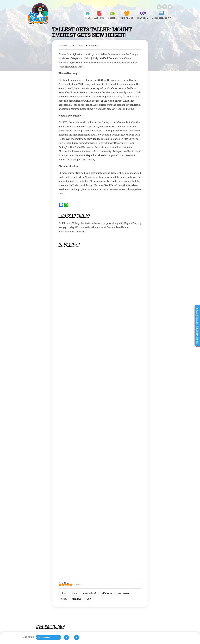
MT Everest (123, 593)
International (90, 593)
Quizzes (112, 18)
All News (99, 18)
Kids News (107, 593)
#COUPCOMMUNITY (161, 18)
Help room (143, 18)
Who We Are (127, 18)
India (75, 593)
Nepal (64, 599)
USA (89, 599)
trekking (77, 599)
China (64, 593)
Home (88, 18)
